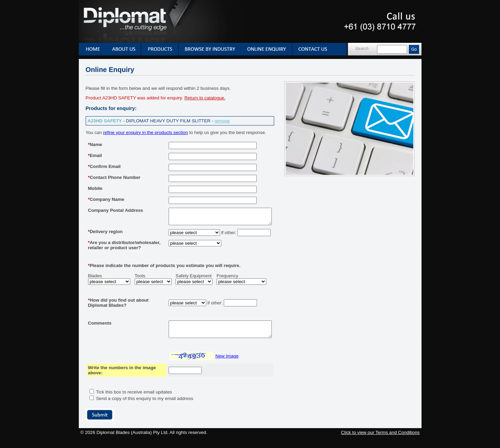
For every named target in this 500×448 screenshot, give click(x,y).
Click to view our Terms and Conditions (380, 444)
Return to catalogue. (205, 98)
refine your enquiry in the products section (145, 132)
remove (222, 121)
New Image (215, 367)
